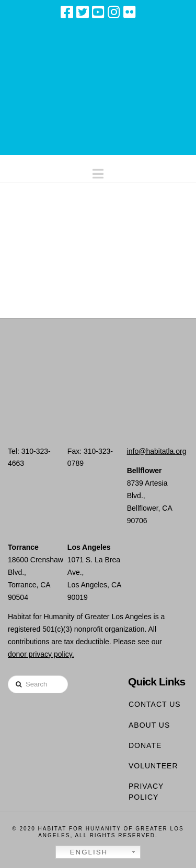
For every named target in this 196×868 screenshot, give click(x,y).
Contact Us (155, 704)
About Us (149, 725)
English (83, 852)
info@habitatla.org (157, 451)
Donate (145, 745)
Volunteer (153, 766)
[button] (98, 171)
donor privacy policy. (41, 654)
